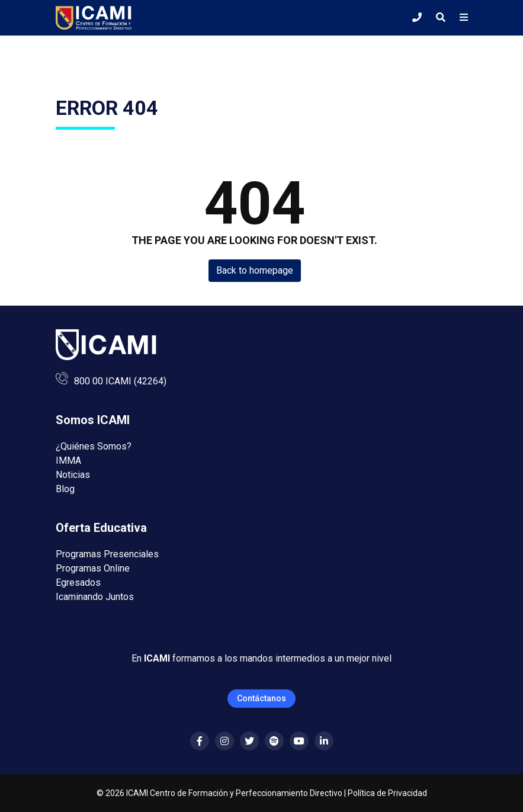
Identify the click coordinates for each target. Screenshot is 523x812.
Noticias (73, 475)
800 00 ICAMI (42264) (120, 381)
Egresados (78, 582)
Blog (65, 489)
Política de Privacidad (387, 793)
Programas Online (93, 568)
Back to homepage (255, 270)
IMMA (68, 460)
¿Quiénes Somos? (94, 446)
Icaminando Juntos (95, 597)
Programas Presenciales (107, 554)
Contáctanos (261, 698)
